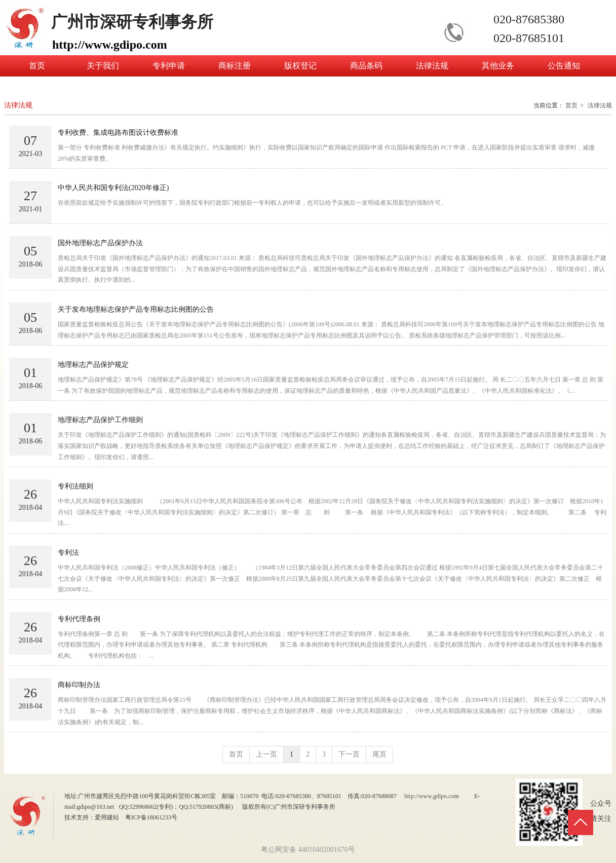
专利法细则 (75, 486)
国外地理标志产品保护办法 (100, 243)
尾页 (379, 754)
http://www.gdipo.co (429, 796)
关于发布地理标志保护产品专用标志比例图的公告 (136, 309)
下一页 (349, 754)
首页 (571, 105)
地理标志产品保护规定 (93, 365)
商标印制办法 (79, 685)
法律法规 (600, 105)
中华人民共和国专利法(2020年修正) (113, 188)
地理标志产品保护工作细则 (100, 420)
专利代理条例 (79, 619)
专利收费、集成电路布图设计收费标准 (118, 133)
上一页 (266, 754)
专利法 (68, 553)
